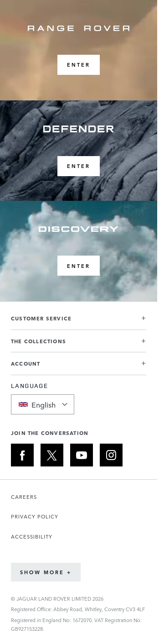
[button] (79, 322)
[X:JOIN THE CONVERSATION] (52, 455)
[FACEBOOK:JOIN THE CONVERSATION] (22, 455)
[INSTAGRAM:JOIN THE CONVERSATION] (111, 455)
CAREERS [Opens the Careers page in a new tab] (24, 497)
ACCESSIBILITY (32, 537)
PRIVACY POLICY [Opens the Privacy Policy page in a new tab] (35, 516)
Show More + (46, 572)
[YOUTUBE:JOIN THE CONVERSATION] (82, 455)
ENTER (79, 65)
